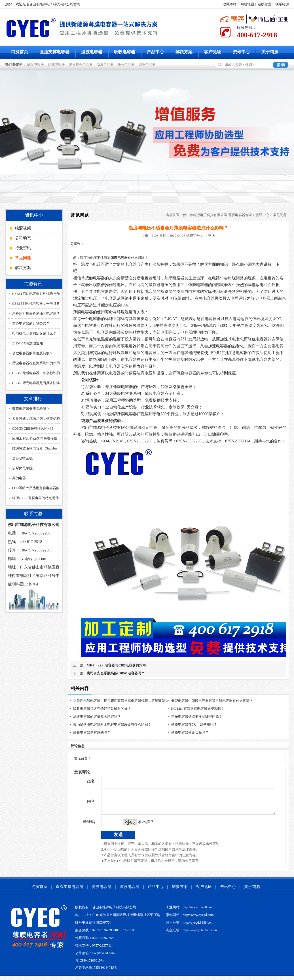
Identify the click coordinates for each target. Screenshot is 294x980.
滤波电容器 (92, 52)
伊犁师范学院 (22, 468)
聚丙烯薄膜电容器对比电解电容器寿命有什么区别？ (112, 725)
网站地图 (247, 4)
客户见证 (213, 52)
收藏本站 (230, 4)
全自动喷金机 (22, 458)
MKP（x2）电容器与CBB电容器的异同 (116, 665)
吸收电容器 (125, 52)
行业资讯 (23, 248)
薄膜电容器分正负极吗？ (31, 409)
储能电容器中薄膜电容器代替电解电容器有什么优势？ (212, 701)
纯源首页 (20, 52)
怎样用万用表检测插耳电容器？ (36, 314)
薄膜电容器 (36, 65)
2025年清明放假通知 (28, 343)
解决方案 (184, 52)
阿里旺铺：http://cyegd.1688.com (190, 927)
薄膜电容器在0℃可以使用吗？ (194, 725)
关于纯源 (270, 52)
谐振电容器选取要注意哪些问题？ (197, 717)
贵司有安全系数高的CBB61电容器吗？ (116, 673)
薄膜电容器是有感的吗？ (92, 732)
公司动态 (23, 238)
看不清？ (134, 826)
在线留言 (265, 4)
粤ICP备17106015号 (90, 965)
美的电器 (19, 478)
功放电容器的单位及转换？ (33, 353)
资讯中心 (241, 52)
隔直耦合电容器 (82, 65)
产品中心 (155, 52)
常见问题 (280, 215)
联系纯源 (282, 4)
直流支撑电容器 (55, 52)
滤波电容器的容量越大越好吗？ (97, 717)
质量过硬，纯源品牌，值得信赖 (36, 419)
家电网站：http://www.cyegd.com (190, 919)
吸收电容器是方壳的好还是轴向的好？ (102, 709)
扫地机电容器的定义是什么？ (34, 333)
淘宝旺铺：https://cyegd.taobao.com (192, 934)
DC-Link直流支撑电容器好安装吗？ (198, 709)
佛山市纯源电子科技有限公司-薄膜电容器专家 (217, 215)
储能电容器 (57, 65)
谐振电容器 (148, 65)
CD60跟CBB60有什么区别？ (33, 429)
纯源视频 (23, 228)
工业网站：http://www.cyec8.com (190, 911)
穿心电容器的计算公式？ (31, 323)
